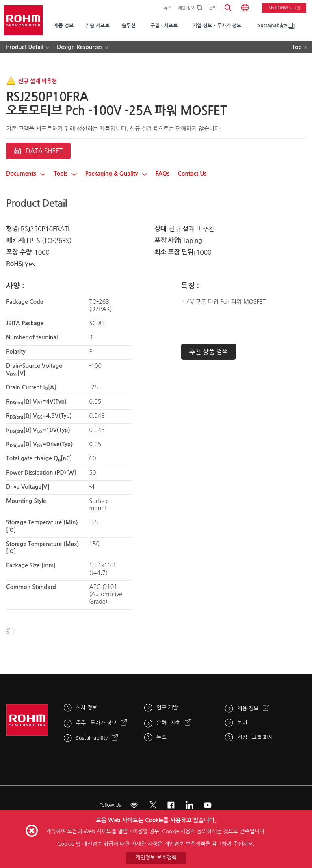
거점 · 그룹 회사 (255, 737)
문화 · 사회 (169, 723)
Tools (65, 174)
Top (297, 47)
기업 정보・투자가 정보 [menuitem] (217, 26)
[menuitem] (273, 26)
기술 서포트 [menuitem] (97, 26)
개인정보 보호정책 (156, 858)
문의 (213, 8)
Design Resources (80, 47)
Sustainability (273, 26)
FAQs (162, 174)
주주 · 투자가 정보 (96, 723)
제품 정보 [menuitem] (63, 26)
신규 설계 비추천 (192, 229)
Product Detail (25, 47)
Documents (26, 174)
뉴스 (168, 8)
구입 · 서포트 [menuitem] (164, 26)
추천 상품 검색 (209, 352)
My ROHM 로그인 (284, 8)
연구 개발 (167, 708)
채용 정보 (186, 8)
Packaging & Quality (116, 174)
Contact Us (192, 174)
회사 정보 (87, 708)
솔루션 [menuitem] (129, 26)
